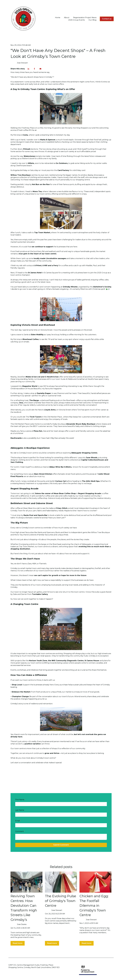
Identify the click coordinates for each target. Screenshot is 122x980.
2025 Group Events (77, 20)
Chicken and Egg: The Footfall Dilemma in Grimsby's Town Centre (94, 905)
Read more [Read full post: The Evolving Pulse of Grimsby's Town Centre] (52, 943)
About (67, 18)
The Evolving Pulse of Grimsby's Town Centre (61, 901)
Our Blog (92, 20)
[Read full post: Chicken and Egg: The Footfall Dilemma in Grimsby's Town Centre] (95, 882)
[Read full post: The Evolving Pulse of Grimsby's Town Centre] (61, 882)
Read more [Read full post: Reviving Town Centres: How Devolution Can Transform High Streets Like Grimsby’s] (18, 943)
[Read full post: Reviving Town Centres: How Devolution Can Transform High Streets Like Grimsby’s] (27, 882)
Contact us (107, 19)
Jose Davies (22, 924)
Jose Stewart (22, 63)
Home (58, 18)
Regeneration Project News (85, 18)
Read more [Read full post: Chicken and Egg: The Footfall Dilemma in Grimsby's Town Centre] (87, 943)
